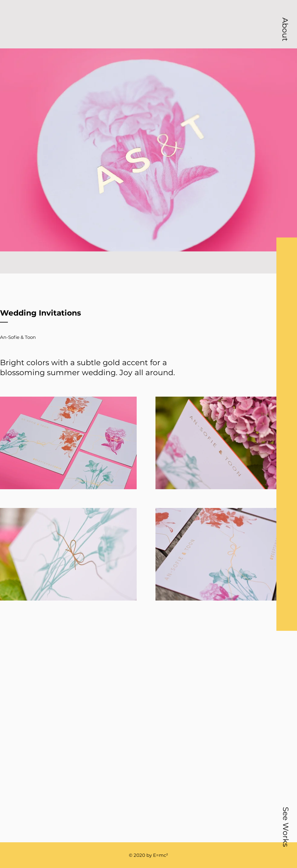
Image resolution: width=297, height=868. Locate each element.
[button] (285, 29)
